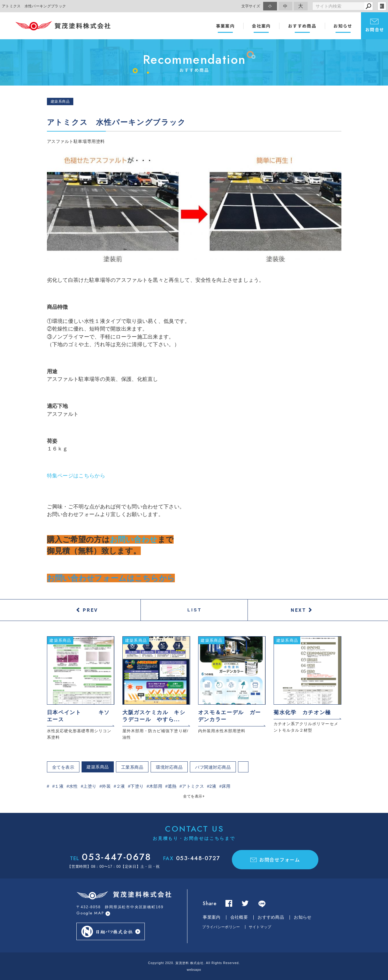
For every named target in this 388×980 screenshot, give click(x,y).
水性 (73, 786)
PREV (90, 610)
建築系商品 (98, 767)
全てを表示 (63, 767)
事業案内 (225, 26)
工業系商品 (132, 767)
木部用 (156, 786)
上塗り (90, 786)
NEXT (298, 610)
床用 (226, 786)
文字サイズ (251, 6)
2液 (213, 786)
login (382, 6)
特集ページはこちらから (76, 476)
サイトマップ (260, 927)
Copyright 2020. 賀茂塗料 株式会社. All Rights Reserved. (194, 963)
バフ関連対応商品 (213, 767)
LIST (195, 610)
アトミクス (193, 786)
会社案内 (261, 26)
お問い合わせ (134, 539)
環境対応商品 (169, 767)
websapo (194, 970)
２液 (121, 786)
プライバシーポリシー (221, 927)
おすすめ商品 (302, 26)
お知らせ (343, 26)
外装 (106, 786)
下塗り (137, 786)
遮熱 (172, 786)
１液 (59, 786)
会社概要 (239, 917)
